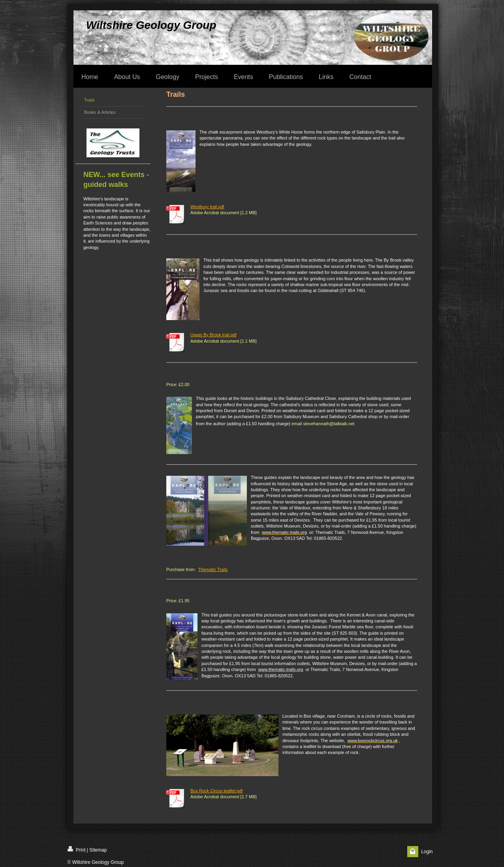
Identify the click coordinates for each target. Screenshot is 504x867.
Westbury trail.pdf (207, 207)
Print (77, 849)
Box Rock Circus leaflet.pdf (216, 791)
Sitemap (98, 850)
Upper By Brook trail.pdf (213, 335)
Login (427, 852)
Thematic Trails (213, 569)
